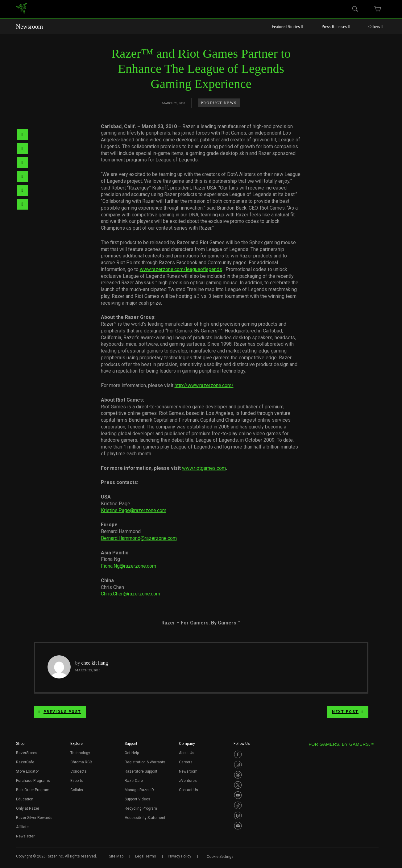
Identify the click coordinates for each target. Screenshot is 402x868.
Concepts (79, 771)
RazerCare (134, 781)
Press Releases (336, 27)
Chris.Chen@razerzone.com (131, 594)
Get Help (132, 753)
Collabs (77, 790)
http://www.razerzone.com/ (204, 385)
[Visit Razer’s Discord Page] (238, 826)
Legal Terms (146, 856)
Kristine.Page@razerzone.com (134, 510)
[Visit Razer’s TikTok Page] (238, 805)
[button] (20, 745)
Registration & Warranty (145, 762)
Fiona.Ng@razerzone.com (128, 566)
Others (376, 27)
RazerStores (27, 753)
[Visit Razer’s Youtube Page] (238, 795)
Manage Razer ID (139, 790)
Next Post (348, 712)
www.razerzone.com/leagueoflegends (181, 269)
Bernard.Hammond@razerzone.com (139, 538)
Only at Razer (28, 808)
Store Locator (27, 771)
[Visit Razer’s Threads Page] (238, 775)
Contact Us (189, 790)
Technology (80, 753)
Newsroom (30, 27)
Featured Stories (287, 27)
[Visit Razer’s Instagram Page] (238, 765)
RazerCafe (25, 762)
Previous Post (60, 712)
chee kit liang (95, 663)
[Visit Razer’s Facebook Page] (238, 754)
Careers (186, 762)
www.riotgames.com (204, 468)
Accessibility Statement (145, 818)
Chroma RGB (81, 762)
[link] (21, 9)
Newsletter (25, 836)
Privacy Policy (180, 856)
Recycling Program (141, 808)
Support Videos (137, 799)
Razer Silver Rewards (34, 818)
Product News (219, 103)
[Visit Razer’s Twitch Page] (238, 816)
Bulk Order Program (33, 790)
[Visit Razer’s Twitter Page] (238, 785)
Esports (77, 781)
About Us (187, 753)
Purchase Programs (33, 781)
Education (25, 799)
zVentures (188, 781)
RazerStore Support (141, 771)
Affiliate (22, 827)
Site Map (116, 856)
